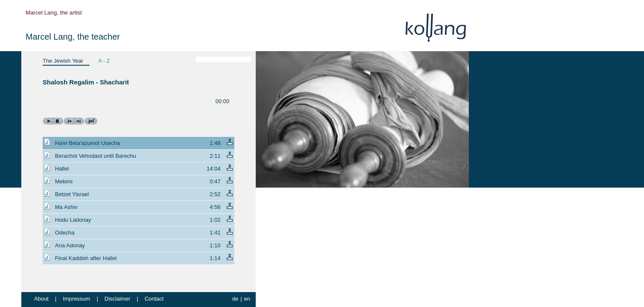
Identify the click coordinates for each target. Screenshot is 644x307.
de (235, 299)
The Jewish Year (63, 61)
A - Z (104, 61)
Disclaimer (117, 299)
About (41, 299)
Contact (154, 299)
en (247, 299)
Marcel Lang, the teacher (73, 37)
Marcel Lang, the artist (54, 13)
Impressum (76, 299)
